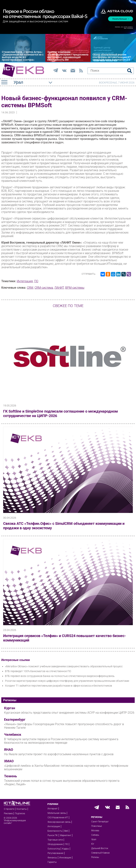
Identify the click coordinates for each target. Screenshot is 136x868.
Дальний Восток (100, 848)
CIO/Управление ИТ (58, 818)
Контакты (22, 809)
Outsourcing (54, 849)
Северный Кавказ (100, 853)
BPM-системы (75, 288)
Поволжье (97, 826)
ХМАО (9, 761)
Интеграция (25, 281)
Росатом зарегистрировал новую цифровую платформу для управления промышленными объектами (67, 681)
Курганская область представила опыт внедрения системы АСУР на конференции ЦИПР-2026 (69, 713)
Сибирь (95, 835)
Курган (10, 708)
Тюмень (10, 776)
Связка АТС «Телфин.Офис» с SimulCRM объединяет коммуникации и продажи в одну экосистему (64, 526)
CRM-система (44, 288)
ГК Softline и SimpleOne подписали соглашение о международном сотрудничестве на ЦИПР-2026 (60, 414)
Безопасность (55, 831)
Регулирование (55, 853)
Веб (66, 831)
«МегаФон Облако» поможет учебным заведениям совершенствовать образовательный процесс (64, 666)
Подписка (20, 813)
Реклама (8, 813)
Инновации (65, 858)
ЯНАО (9, 750)
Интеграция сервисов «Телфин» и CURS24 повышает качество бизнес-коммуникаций (65, 638)
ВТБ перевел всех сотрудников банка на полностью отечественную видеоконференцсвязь (60, 676)
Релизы (95, 857)
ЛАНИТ (59, 288)
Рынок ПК (53, 835)
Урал (94, 839)
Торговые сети (55, 840)
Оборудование (55, 844)
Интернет (53, 809)
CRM (30, 288)
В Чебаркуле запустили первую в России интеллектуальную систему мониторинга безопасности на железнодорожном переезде (61, 741)
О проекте (9, 809)
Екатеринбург (15, 720)
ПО (36, 281)
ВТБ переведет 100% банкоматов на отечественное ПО (38, 671)
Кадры (65, 849)
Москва (95, 831)
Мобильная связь (57, 813)
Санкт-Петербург (100, 822)
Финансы (52, 858)
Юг (93, 844)
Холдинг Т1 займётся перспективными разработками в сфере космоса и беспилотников (59, 686)
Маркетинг (66, 835)
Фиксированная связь (59, 822)
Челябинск (13, 735)
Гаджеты (52, 862)
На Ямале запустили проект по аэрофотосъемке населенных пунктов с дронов (59, 754)
